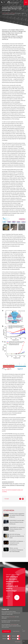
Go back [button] (6, 499)
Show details (18, 642)
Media (7, 13)
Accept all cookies (6, 631)
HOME (3, 13)
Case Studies (12, 13)
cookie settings (13, 625)
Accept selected (16, 631)
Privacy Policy (12, 617)
